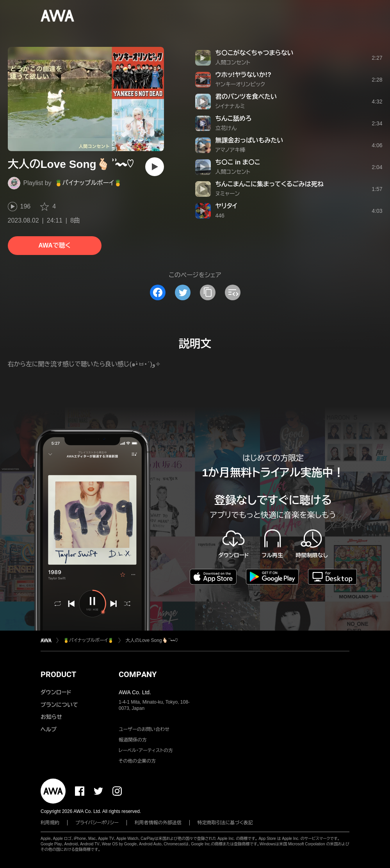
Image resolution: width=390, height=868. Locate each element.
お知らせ (51, 717)
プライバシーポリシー (97, 823)
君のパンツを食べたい (246, 97)
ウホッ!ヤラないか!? (243, 75)
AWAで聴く (54, 245)
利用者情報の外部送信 (158, 823)
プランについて (59, 705)
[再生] (155, 167)
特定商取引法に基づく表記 (225, 823)
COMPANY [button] (138, 674)
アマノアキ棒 (231, 150)
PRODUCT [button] (58, 674)
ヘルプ (49, 729)
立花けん (226, 128)
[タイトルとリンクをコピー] (208, 292)
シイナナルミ (230, 106)
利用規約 (50, 823)
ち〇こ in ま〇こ (238, 162)
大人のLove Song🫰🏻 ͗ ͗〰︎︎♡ (152, 640)
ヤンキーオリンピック (240, 84)
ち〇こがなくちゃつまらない (255, 53)
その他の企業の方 (137, 761)
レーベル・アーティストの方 (146, 750)
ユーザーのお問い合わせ (144, 729)
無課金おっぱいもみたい (249, 140)
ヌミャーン (228, 194)
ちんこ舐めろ (234, 119)
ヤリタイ (226, 206)
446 (220, 216)
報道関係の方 (133, 740)
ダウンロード (56, 692)
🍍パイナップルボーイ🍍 (88, 183)
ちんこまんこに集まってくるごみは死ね (270, 184)
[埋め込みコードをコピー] (233, 292)
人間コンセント (233, 62)
